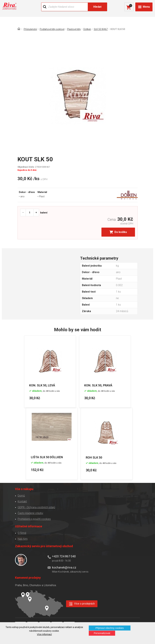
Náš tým (23, 538)
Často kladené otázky (30, 513)
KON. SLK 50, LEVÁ (42, 385)
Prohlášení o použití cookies (34, 519)
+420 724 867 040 (64, 556)
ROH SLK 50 (94, 457)
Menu (146, 7)
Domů (21, 495)
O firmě (22, 533)
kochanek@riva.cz (64, 567)
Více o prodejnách (85, 603)
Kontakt (22, 501)
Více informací (44, 634)
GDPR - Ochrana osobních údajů (36, 507)
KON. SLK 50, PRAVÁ (98, 385)
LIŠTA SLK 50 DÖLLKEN (47, 457)
